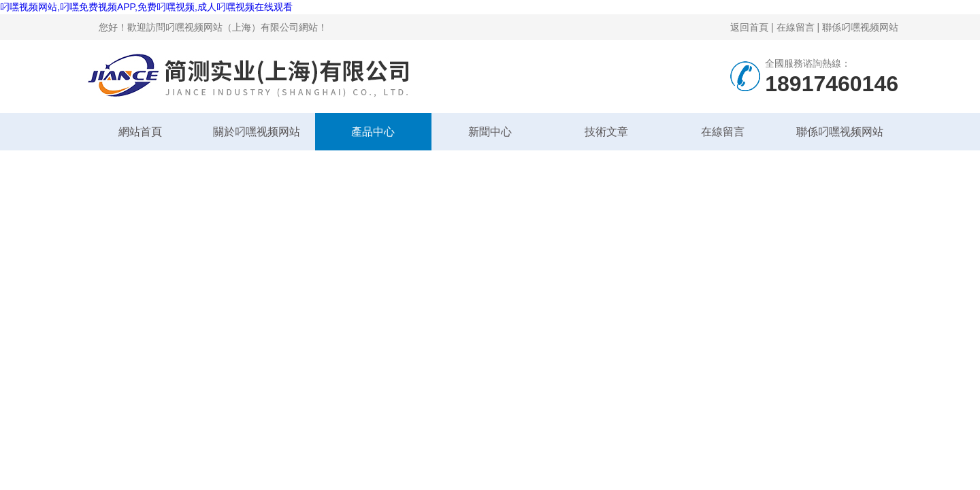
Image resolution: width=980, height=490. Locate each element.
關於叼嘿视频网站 (257, 132)
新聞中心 (490, 132)
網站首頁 (140, 132)
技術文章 (606, 132)
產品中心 (373, 132)
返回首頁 (749, 27)
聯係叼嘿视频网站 (860, 27)
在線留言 (796, 27)
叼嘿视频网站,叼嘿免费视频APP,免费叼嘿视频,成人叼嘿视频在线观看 (146, 7)
